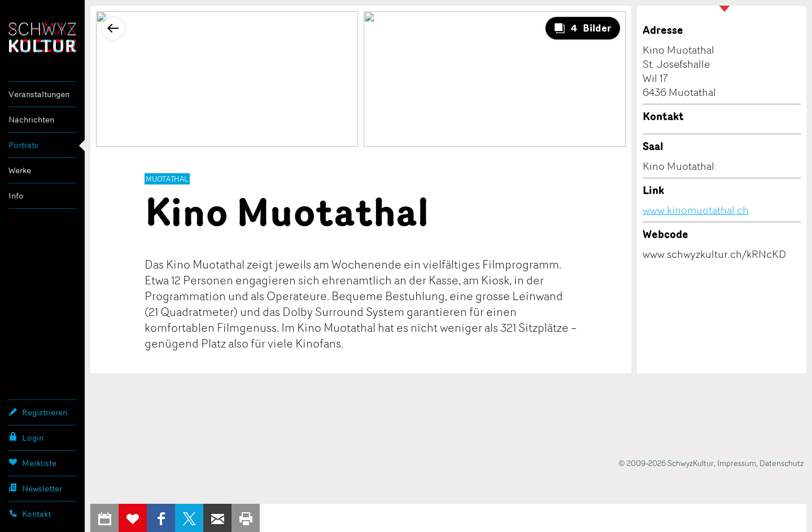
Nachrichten (31, 119)
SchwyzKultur (42, 38)
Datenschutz (782, 463)
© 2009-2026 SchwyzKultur (666, 463)
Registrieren (38, 412)
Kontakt (30, 513)
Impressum (737, 463)
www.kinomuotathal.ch (696, 210)
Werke (20, 170)
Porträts (23, 145)
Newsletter (35, 488)
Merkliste (32, 463)
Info (16, 195)
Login (26, 437)
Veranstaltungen (39, 94)
